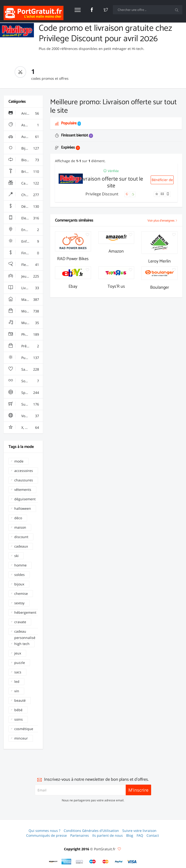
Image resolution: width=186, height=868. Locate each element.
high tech (22, 644)
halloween (23, 508)
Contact (153, 835)
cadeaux (21, 546)
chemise (21, 593)
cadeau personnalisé (25, 632)
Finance (24, 253)
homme (20, 565)
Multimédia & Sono (26, 323)
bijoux (19, 584)
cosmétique (24, 729)
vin (17, 691)
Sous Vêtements (26, 381)
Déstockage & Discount (26, 207)
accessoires (24, 471)
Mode (24, 311)
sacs (18, 672)
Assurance (24, 125)
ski (16, 556)
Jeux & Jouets (25, 276)
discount (21, 537)
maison (20, 527)
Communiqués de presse (46, 835)
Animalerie (24, 113)
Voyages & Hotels (26, 416)
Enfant (24, 241)
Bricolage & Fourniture (26, 172)
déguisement (25, 499)
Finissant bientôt (74, 135)
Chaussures (24, 195)
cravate (20, 622)
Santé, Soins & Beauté (26, 369)
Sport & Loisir (26, 393)
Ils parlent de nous (108, 835)
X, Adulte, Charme (26, 428)
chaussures (24, 480)
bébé (18, 710)
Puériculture (25, 358)
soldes (19, 575)
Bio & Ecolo (24, 160)
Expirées (67, 147)
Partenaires (80, 835)
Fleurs (24, 265)
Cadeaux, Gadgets (26, 183)
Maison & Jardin (26, 300)
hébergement (25, 612)
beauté (20, 700)
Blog (130, 835)
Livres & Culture (26, 288)
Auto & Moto (25, 137)
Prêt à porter (25, 346)
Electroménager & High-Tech (26, 218)
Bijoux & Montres (26, 148)
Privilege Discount (102, 194)
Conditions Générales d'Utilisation (91, 831)
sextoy (19, 603)
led (17, 681)
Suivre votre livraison (139, 831)
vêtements (23, 490)
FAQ (140, 835)
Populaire (68, 123)
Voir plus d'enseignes (163, 221)
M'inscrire (138, 790)
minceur (21, 738)
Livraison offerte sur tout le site (111, 182)
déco (18, 518)
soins (19, 719)
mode (19, 461)
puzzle (20, 663)
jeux (18, 653)
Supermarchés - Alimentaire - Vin (26, 404)
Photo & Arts (25, 334)
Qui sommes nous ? (44, 831)
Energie (24, 230)
